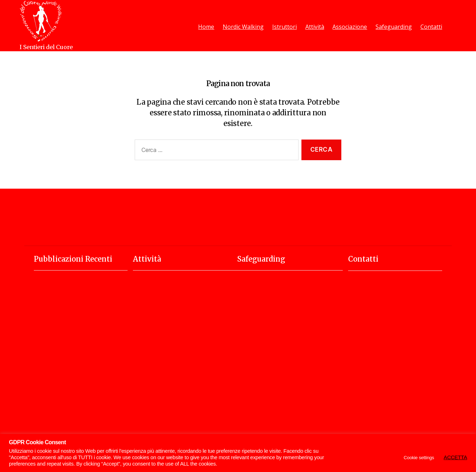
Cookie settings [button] (419, 458)
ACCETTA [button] (455, 457)
